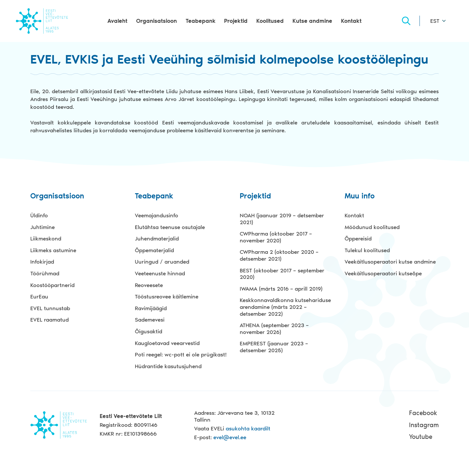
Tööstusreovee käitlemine (167, 296)
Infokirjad (42, 262)
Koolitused (270, 21)
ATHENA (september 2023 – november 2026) (274, 329)
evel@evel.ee (230, 437)
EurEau (39, 296)
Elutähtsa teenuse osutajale (170, 227)
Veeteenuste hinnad (160, 273)
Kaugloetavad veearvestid (167, 343)
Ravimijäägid (151, 308)
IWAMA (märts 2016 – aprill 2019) (281, 289)
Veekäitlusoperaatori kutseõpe (383, 273)
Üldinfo (39, 215)
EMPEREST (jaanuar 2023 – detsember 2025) (274, 347)
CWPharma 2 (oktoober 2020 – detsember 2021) (279, 255)
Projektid (236, 21)
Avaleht (117, 21)
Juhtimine (43, 227)
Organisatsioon (156, 21)
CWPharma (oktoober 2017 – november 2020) (276, 237)
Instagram (424, 425)
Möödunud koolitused (372, 227)
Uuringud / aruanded (162, 262)
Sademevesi (150, 320)
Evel (42, 21)
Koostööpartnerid (52, 285)
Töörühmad (45, 273)
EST (435, 21)
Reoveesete (149, 285)
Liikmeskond (46, 238)
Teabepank (201, 21)
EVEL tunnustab (50, 308)
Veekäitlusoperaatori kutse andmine (390, 262)
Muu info (360, 196)
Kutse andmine (312, 21)
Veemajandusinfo (156, 215)
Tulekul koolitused (367, 250)
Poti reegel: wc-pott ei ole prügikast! (181, 354)
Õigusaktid (149, 331)
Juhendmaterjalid (157, 238)
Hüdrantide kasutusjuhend (168, 366)
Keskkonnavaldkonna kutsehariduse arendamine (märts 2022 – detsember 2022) (285, 307)
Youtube (421, 437)
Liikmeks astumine (53, 250)
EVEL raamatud (50, 320)
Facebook (423, 413)
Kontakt (351, 21)
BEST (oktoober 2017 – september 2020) (282, 274)
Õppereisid (358, 238)
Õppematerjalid (154, 250)
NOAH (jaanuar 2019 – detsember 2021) (282, 219)
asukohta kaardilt (248, 428)
